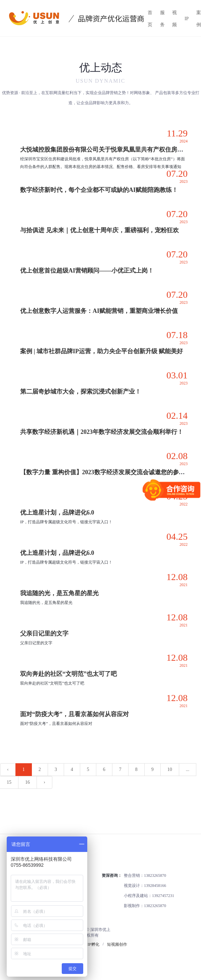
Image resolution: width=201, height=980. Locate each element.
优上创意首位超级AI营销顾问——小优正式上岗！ (87, 271)
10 (170, 769)
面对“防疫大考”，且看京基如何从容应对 (74, 714)
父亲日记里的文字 (44, 634)
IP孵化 (93, 944)
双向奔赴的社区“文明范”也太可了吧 (68, 674)
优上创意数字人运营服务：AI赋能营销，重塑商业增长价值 (99, 311)
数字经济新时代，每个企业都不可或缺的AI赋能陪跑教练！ (99, 190)
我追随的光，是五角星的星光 (59, 593)
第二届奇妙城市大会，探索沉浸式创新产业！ (81, 392)
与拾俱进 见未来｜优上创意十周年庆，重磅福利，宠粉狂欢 (99, 230)
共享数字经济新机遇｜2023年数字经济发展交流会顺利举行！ (102, 432)
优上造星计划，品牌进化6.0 (57, 513)
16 (28, 782)
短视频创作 (117, 944)
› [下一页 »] (44, 782)
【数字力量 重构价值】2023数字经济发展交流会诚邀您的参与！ (106, 472)
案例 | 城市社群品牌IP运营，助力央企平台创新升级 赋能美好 (102, 351)
